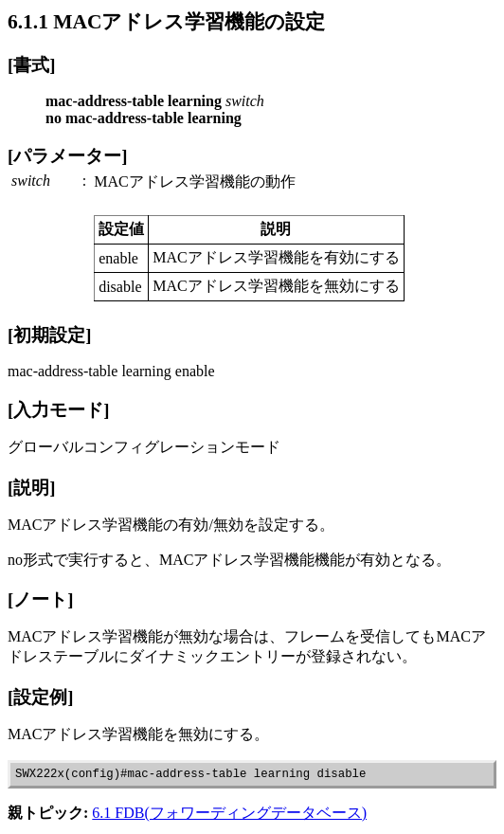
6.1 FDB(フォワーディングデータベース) (229, 816)
